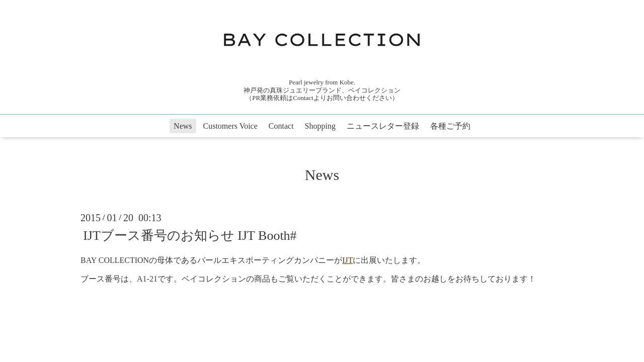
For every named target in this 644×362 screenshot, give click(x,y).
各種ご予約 (450, 126)
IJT (347, 260)
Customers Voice (230, 126)
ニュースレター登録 (383, 126)
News (183, 126)
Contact (281, 126)
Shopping (320, 126)
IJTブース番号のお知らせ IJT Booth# (190, 236)
